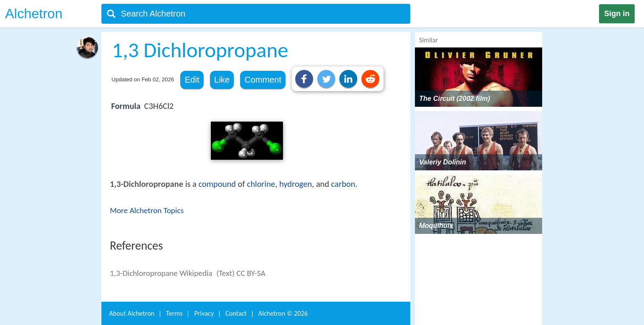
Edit (192, 80)
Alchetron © (283, 313)
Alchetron (34, 14)
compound (217, 184)
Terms (174, 313)
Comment (263, 80)
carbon (343, 184)
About (132, 313)
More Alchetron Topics (147, 210)
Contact (236, 313)
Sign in (617, 14)
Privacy (204, 313)
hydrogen (295, 184)
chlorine (261, 184)
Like (222, 80)
